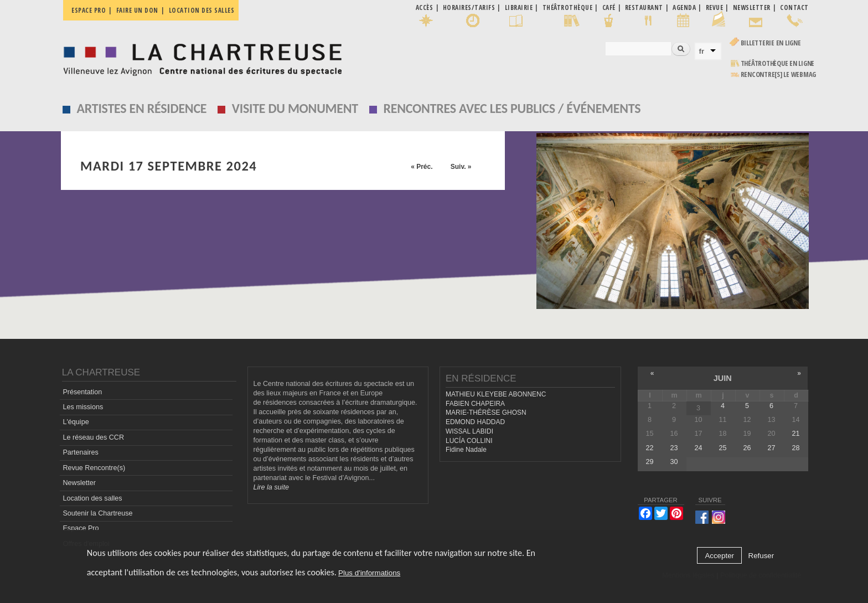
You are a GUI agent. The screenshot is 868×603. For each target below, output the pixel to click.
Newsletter (79, 483)
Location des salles (202, 10)
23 (674, 448)
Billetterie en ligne (771, 43)
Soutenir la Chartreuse (97, 513)
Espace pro (89, 10)
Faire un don (137, 10)
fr (702, 51)
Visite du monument (295, 108)
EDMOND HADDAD (475, 422)
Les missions (83, 407)
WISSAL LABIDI (469, 431)
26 (747, 448)
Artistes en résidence (142, 108)
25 (722, 448)
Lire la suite (271, 487)
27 (771, 448)
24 (698, 448)
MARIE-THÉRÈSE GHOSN (486, 413)
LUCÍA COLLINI (469, 441)
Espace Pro (81, 528)
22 (649, 448)
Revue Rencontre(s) (94, 468)
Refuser (761, 556)
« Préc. (422, 167)
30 (674, 462)
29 (649, 462)
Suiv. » (461, 167)
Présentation (82, 392)
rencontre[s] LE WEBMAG (779, 74)
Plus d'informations (369, 573)
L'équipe (76, 422)
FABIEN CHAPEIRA (475, 404)
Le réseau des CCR (93, 437)
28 (796, 448)
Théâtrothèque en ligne (778, 63)
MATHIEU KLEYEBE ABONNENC (496, 394)
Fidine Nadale (466, 450)
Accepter (719, 556)
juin (723, 378)
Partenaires (80, 452)
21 (796, 434)
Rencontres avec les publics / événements (512, 108)
